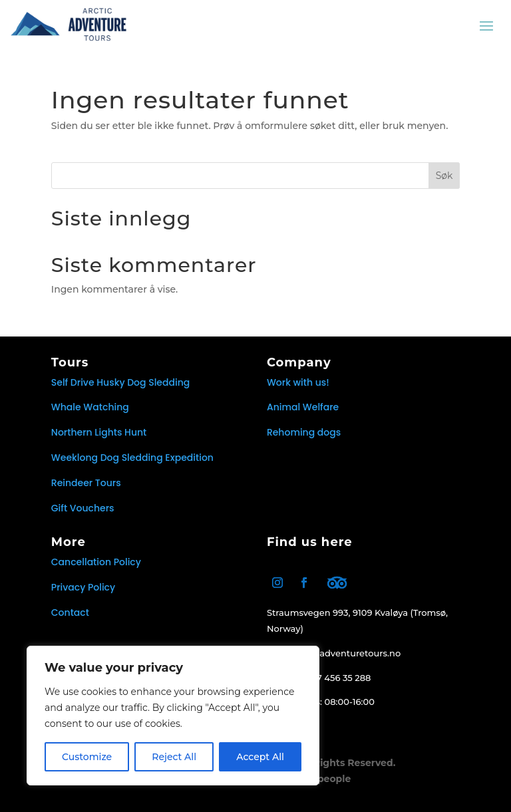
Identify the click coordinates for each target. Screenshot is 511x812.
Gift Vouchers (83, 508)
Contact (70, 612)
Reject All (174, 757)
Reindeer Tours (86, 483)
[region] (173, 716)
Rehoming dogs (304, 432)
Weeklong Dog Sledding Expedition (132, 458)
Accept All (260, 757)
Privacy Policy (83, 587)
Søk (444, 176)
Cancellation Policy (96, 562)
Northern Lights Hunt (99, 432)
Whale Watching (90, 407)
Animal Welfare (303, 407)
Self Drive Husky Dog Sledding (120, 382)
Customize (87, 757)
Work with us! (298, 382)
